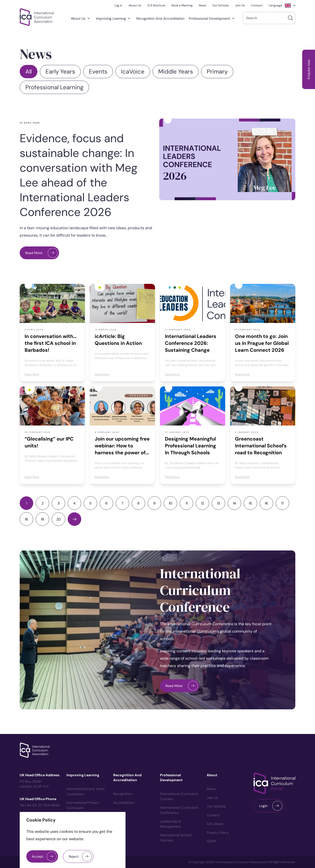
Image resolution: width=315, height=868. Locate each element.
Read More (34, 253)
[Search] (290, 18)
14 (234, 503)
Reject (74, 856)
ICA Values (215, 824)
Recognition (122, 794)
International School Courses (176, 838)
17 (282, 503)
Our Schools (216, 806)
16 (266, 503)
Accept (38, 856)
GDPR (211, 841)
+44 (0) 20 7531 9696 (42, 805)
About (212, 775)
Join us (212, 798)
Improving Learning (114, 19)
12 (203, 503)
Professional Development (213, 19)
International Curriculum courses (179, 796)
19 (42, 519)
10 (171, 503)
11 (187, 503)
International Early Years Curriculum (86, 791)
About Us (81, 19)
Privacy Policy (218, 833)
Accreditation (124, 803)
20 (59, 519)
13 (219, 503)
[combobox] (269, 18)
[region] (73, 840)
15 (250, 503)
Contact (213, 815)
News (211, 789)
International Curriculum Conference (200, 590)
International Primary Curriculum (83, 805)
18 (26, 519)
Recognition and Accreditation (160, 19)
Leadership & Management (171, 824)
